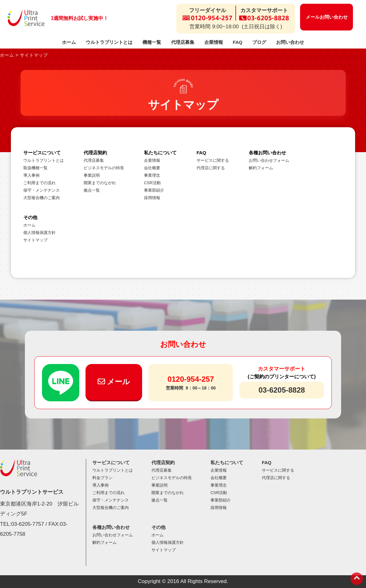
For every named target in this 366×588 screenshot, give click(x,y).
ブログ (259, 42)
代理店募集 (183, 42)
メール (114, 382)
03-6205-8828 (282, 390)
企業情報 (214, 42)
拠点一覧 (92, 190)
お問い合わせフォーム (269, 160)
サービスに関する (213, 160)
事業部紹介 (154, 190)
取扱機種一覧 (35, 168)
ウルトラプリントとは (109, 42)
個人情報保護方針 (39, 233)
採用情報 (152, 198)
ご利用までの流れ (39, 183)
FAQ (238, 42)
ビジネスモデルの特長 (104, 168)
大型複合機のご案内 (42, 198)
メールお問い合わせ (327, 17)
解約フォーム (261, 168)
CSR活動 (152, 183)
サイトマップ (35, 240)
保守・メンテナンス (42, 190)
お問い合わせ (290, 42)
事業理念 (152, 175)
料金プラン (102, 478)
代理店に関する (211, 168)
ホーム (69, 42)
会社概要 (152, 168)
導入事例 (31, 175)
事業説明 (92, 175)
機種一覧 (152, 42)
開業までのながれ (100, 183)
